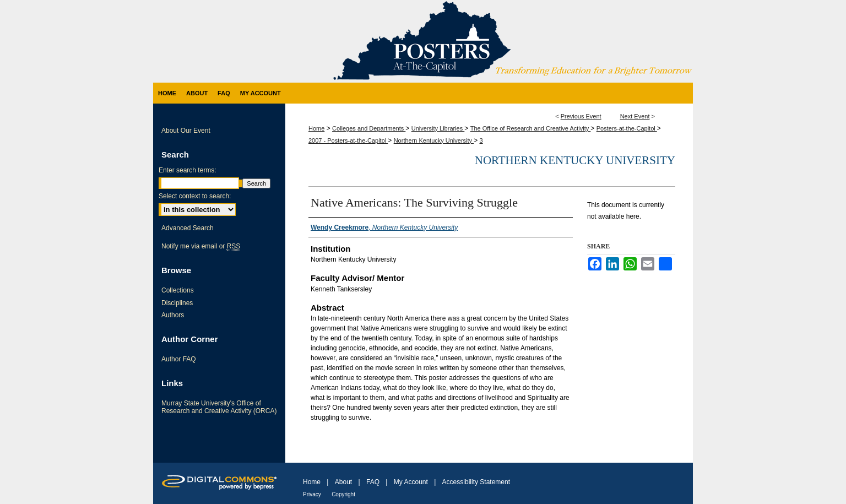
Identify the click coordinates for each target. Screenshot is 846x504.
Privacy (312, 494)
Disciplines (177, 303)
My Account (411, 482)
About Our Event (186, 131)
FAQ (373, 482)
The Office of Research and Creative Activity (531, 128)
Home (316, 128)
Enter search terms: (188, 170)
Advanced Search (188, 228)
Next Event (635, 116)
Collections (178, 290)
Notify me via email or (201, 246)
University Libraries (438, 128)
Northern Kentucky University (434, 140)
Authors (173, 315)
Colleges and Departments (369, 128)
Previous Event (581, 116)
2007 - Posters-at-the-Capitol (348, 140)
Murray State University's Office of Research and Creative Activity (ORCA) (219, 407)
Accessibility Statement (476, 482)
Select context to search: (195, 196)
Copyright (343, 494)
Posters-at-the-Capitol (627, 128)
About (343, 482)
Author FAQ (179, 359)
